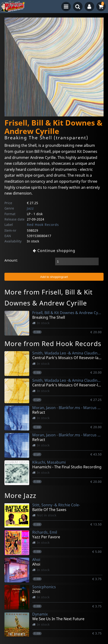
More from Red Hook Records (53, 343)
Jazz (30, 208)
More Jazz (20, 495)
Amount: (11, 260)
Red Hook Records (43, 225)
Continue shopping (54, 251)
